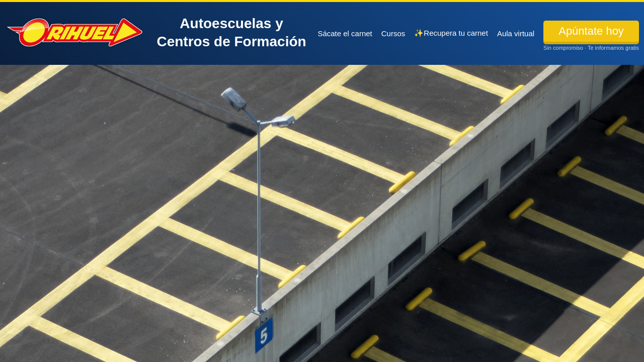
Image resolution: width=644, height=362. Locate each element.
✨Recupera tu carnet (451, 33)
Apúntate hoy (591, 31)
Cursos (393, 33)
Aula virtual (516, 33)
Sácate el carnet (345, 33)
